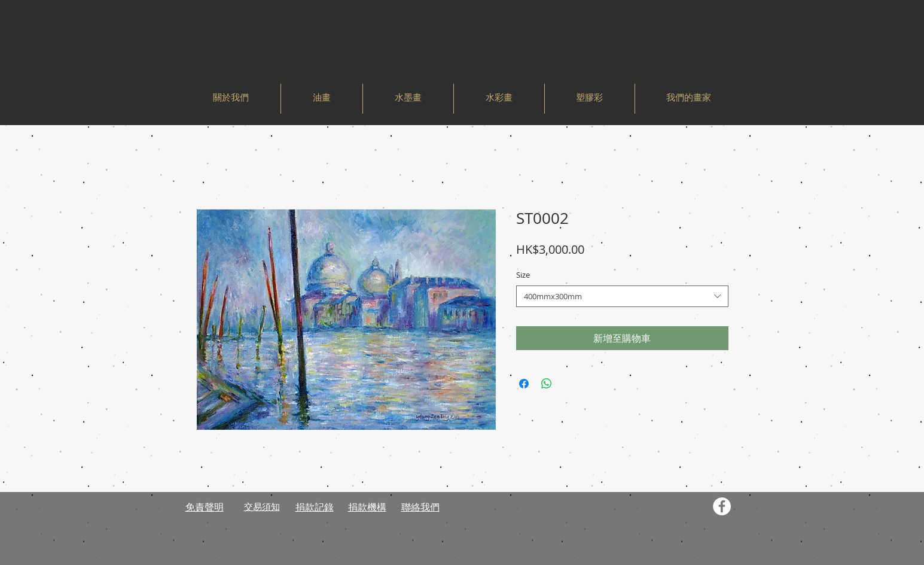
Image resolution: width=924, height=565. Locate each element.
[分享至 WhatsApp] (547, 384)
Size (523, 275)
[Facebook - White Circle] (722, 506)
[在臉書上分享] (524, 384)
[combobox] (622, 296)
